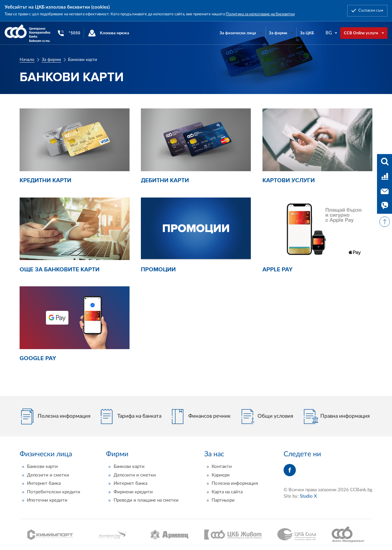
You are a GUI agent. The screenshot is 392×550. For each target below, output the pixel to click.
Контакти (222, 467)
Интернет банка (44, 483)
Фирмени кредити (133, 492)
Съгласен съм (371, 10)
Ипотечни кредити (47, 500)
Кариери (221, 475)
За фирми (51, 60)
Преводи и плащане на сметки (146, 500)
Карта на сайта (227, 492)
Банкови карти (42, 467)
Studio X (308, 496)
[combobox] (332, 33)
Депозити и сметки (48, 475)
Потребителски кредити (54, 492)
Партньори (223, 500)
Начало (27, 60)
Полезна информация (235, 483)
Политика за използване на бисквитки (260, 14)
